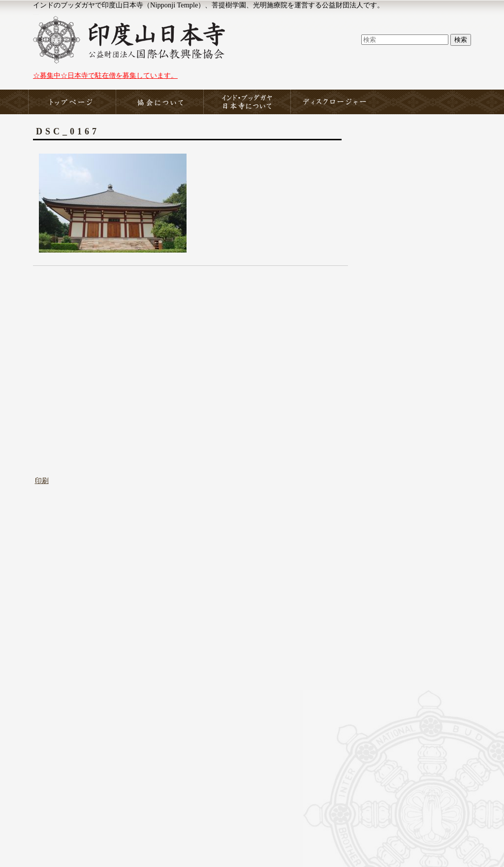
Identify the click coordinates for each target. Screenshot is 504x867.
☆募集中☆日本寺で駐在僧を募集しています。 (105, 75)
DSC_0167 (68, 131)
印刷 (42, 481)
